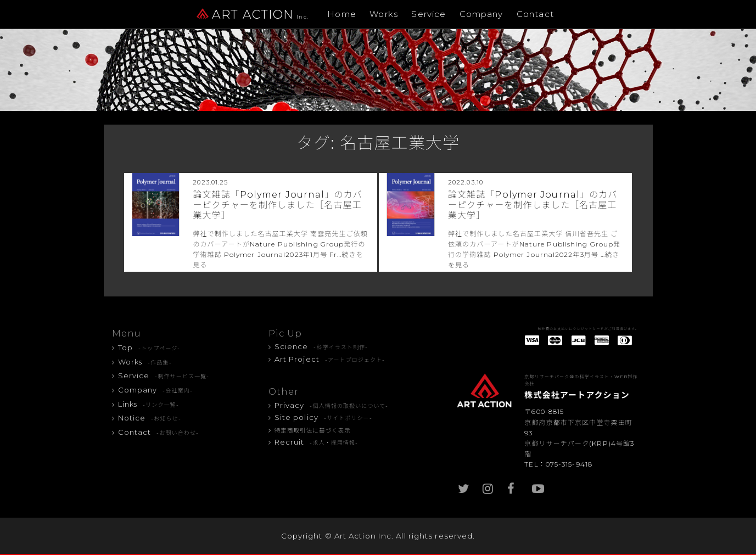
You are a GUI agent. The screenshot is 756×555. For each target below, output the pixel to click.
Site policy (323, 417)
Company (481, 14)
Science (321, 346)
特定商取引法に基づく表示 (313, 431)
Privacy (332, 405)
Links (149, 404)
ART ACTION (253, 15)
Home (341, 14)
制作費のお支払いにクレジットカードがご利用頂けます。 (589, 329)
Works (384, 14)
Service (429, 14)
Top (149, 347)
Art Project (330, 359)
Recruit (317, 442)
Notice (150, 418)
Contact (535, 14)
